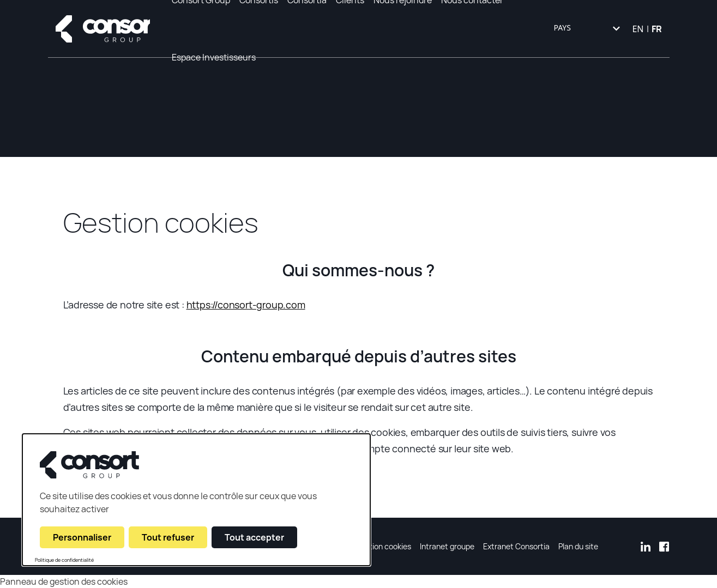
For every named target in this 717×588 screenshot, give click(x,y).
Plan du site (578, 546)
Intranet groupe (447, 546)
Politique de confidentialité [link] (64, 560)
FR (657, 29)
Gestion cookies (383, 546)
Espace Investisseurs (214, 57)
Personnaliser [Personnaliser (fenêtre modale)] (82, 537)
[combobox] (586, 29)
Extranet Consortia (516, 546)
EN (638, 29)
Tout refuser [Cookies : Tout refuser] (168, 537)
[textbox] (586, 29)
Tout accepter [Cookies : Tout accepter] (254, 537)
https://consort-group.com (246, 305)
